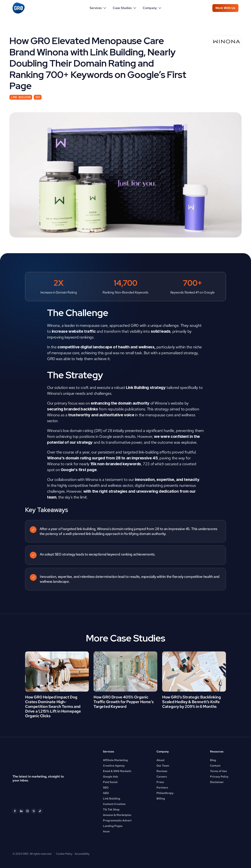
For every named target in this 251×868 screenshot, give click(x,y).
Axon (106, 831)
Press (160, 782)
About (161, 760)
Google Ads (110, 777)
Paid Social (110, 782)
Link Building (112, 798)
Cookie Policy (64, 854)
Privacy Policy (219, 777)
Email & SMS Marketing (118, 771)
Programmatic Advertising (120, 820)
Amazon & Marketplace (118, 815)
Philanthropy (165, 793)
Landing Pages (113, 826)
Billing (161, 798)
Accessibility (82, 854)
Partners (162, 788)
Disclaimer (217, 782)
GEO (106, 793)
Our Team (163, 766)
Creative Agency (114, 766)
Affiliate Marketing (115, 760)
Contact (215, 766)
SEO (106, 788)
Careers (162, 777)
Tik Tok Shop (111, 809)
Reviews (162, 771)
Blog (213, 760)
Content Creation (114, 804)
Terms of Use (218, 771)
